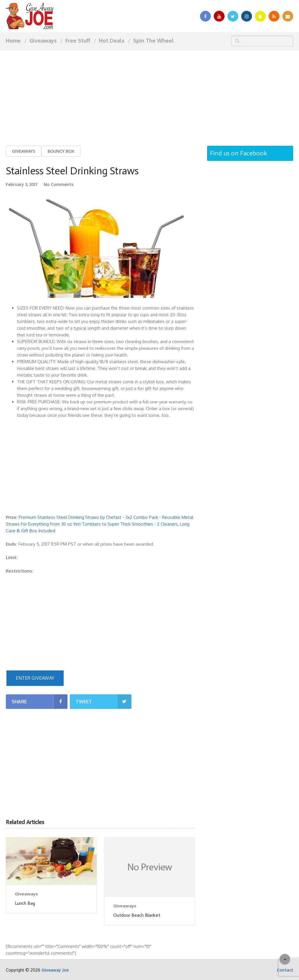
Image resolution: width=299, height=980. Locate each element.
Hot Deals (112, 41)
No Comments (59, 185)
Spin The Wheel (154, 41)
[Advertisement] (149, 93)
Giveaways (43, 41)
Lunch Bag (25, 903)
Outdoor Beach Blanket (137, 915)
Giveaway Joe (55, 970)
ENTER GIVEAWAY (35, 678)
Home (13, 41)
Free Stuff (78, 41)
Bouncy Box (61, 151)
